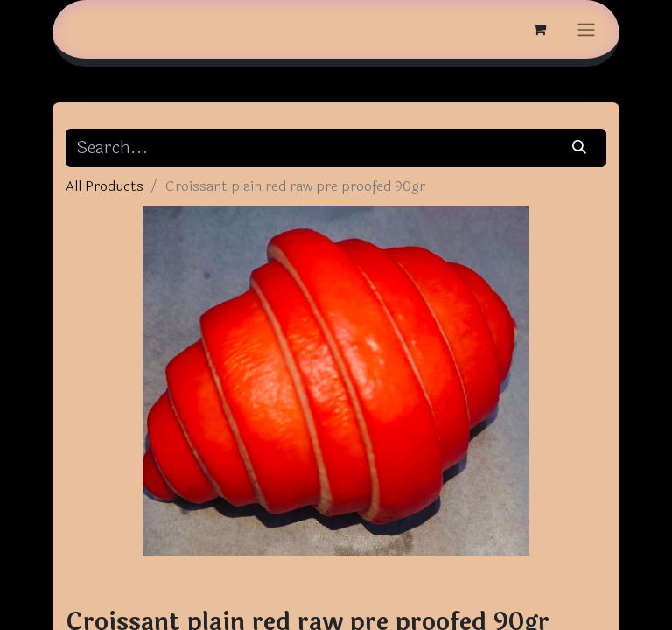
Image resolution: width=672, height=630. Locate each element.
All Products (105, 186)
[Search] (580, 148)
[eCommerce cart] (539, 29)
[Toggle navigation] (586, 29)
